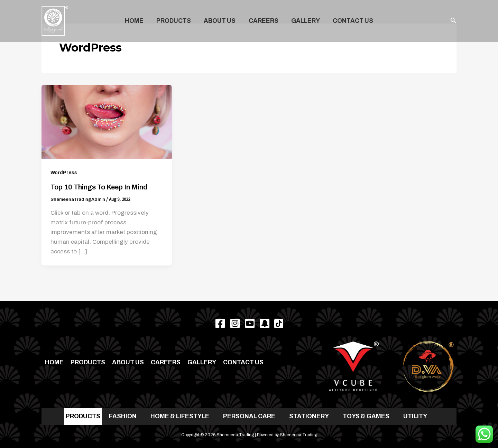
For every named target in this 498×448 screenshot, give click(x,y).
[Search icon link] (453, 21)
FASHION (123, 416)
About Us (220, 21)
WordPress (64, 173)
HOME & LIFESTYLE (180, 416)
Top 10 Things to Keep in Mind (99, 187)
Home (136, 21)
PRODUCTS (83, 416)
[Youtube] (250, 323)
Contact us (351, 21)
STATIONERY (309, 416)
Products (175, 21)
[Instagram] (235, 323)
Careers (263, 21)
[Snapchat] (265, 323)
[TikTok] (279, 324)
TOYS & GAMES (366, 416)
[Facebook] (220, 323)
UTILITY (415, 416)
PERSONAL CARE (249, 416)
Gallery (305, 21)
